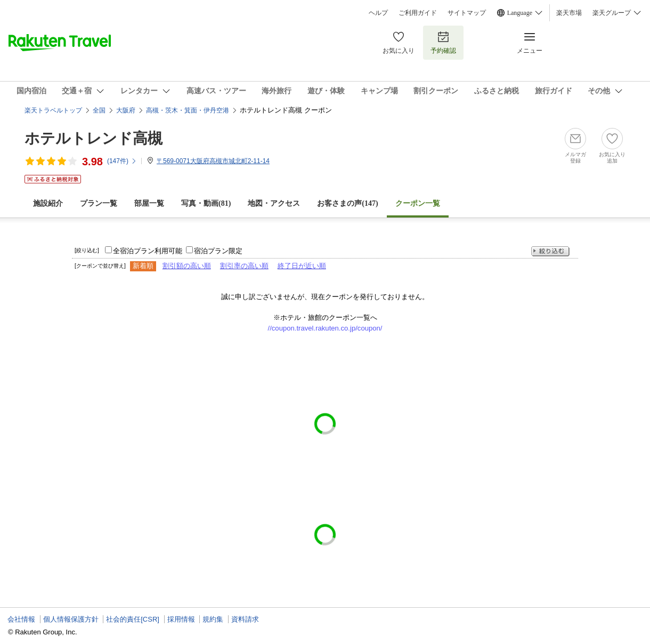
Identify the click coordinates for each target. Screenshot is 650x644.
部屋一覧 (149, 203)
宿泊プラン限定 (218, 251)
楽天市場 (569, 13)
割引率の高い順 (244, 266)
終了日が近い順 (302, 266)
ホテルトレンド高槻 (94, 138)
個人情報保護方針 (71, 619)
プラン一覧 (99, 203)
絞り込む (550, 251)
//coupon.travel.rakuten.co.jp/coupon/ (325, 328)
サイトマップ (467, 13)
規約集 (213, 619)
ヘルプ (378, 13)
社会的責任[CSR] (133, 619)
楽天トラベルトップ (53, 110)
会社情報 (21, 619)
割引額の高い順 (187, 266)
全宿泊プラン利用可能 (148, 251)
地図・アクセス (274, 203)
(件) (122, 161)
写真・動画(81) (206, 203)
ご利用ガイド (418, 13)
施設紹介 (48, 203)
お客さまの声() (347, 203)
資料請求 (245, 619)
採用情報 (181, 619)
